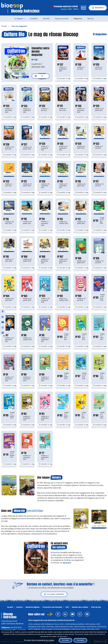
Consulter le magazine (40, 76)
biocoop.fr (67, 563)
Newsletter (98, 8)
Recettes (46, 19)
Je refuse (65, 640)
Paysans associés (62, 19)
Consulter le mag (64, 78)
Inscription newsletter (54, 594)
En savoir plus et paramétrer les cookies (39, 640)
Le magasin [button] (19, 19)
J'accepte (80, 640)
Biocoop (91, 19)
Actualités (34, 19)
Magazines (78, 19)
